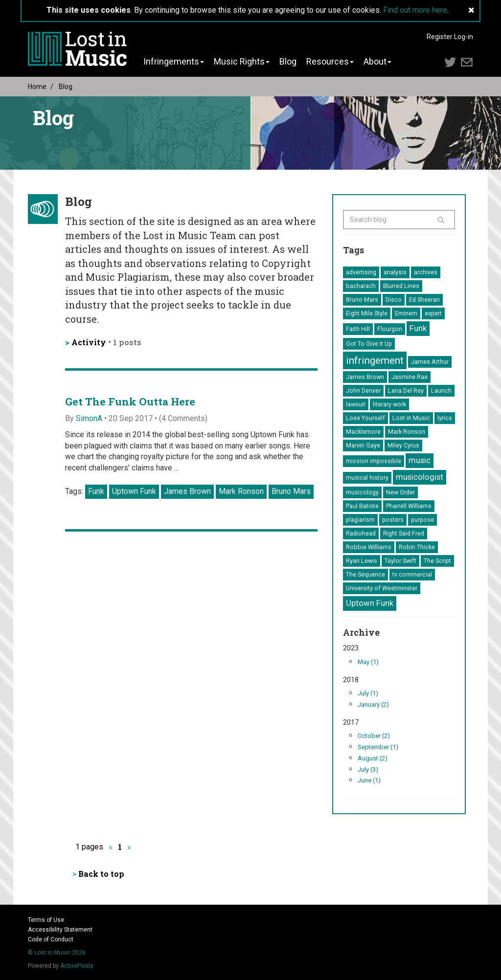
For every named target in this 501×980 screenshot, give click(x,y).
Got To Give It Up (369, 344)
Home (37, 87)
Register (440, 37)
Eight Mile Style (367, 313)
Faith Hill (358, 329)
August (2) (373, 758)
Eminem (406, 313)
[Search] (441, 220)
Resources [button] (330, 62)
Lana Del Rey (406, 390)
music (420, 460)
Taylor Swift (400, 561)
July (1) (368, 693)
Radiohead (361, 533)
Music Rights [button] (242, 62)
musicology (362, 492)
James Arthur (430, 362)
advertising (361, 272)
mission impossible (374, 461)
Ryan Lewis (362, 561)
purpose (422, 520)
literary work (389, 404)
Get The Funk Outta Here (130, 401)
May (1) (368, 662)
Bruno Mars (291, 491)
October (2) (374, 736)
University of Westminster (382, 588)
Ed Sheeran (424, 300)
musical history (367, 478)
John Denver (363, 390)
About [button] (377, 62)
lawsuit (356, 404)
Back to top (101, 874)
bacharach (361, 286)
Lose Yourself (365, 418)
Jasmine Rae (410, 377)
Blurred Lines (401, 286)
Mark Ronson (241, 491)
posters (393, 520)
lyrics (445, 418)
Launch (441, 390)
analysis (395, 272)
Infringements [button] (174, 62)
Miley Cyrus (403, 445)
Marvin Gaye (363, 445)
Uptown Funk (134, 491)
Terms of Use (46, 920)
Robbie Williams (369, 547)
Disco (394, 300)
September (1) (378, 747)
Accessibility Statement (60, 930)
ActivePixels (77, 966)
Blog (288, 62)
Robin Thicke (417, 547)
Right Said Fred (404, 533)
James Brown (187, 491)
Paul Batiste (362, 506)
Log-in (464, 37)
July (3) (368, 769)
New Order (400, 492)
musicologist (420, 477)
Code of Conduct (51, 939)
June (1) (369, 780)
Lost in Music (411, 418)
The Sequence (365, 574)
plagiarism (360, 520)
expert (433, 313)
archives (426, 272)
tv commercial (412, 574)
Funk (96, 491)
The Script (437, 561)
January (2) (373, 704)
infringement (375, 360)
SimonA (89, 418)
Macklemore (363, 432)
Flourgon (390, 329)
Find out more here (415, 10)
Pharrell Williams (409, 506)
